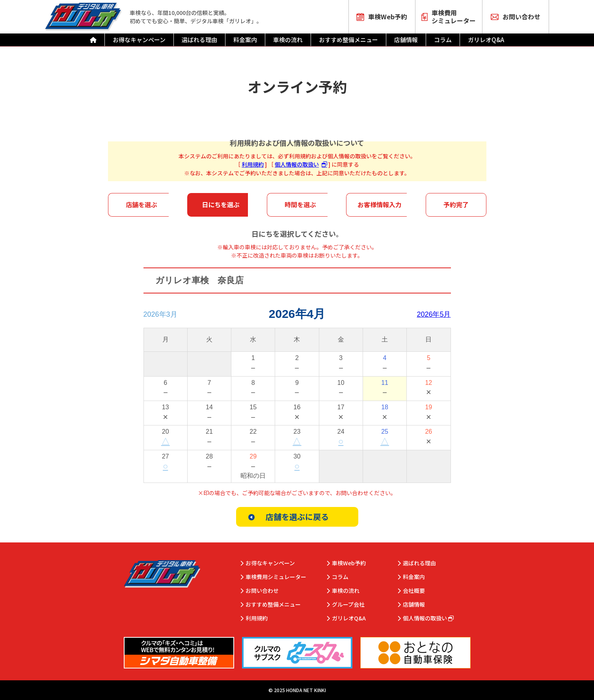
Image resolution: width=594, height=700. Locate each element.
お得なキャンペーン (139, 40)
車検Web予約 (382, 17)
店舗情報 (406, 40)
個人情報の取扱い (297, 164)
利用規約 (253, 164)
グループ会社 (348, 604)
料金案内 (245, 40)
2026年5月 (434, 314)
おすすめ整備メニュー (348, 40)
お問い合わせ (516, 17)
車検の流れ (288, 40)
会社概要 (414, 591)
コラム (443, 40)
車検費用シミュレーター (449, 16)
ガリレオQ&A (486, 40)
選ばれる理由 (199, 40)
